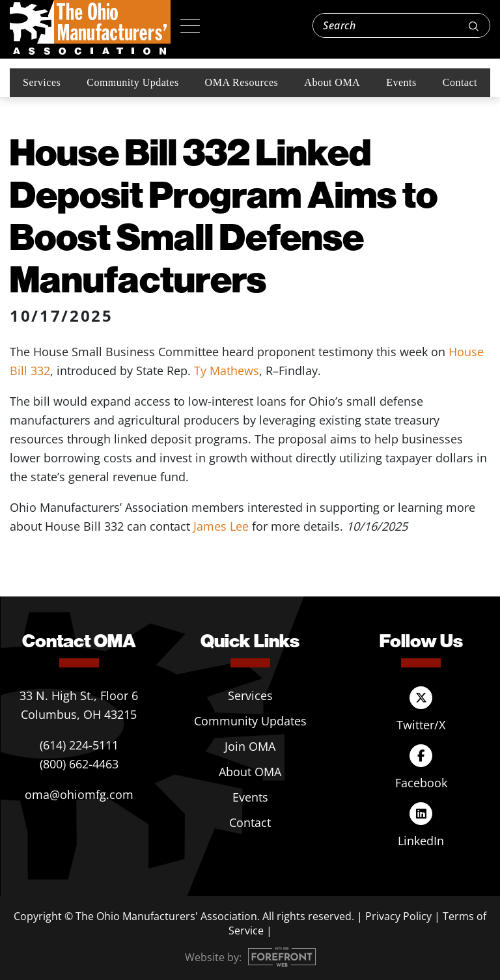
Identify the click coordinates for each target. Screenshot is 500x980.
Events (401, 82)
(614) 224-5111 (79, 745)
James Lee (221, 526)
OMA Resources (242, 82)
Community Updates (132, 82)
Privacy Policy (398, 916)
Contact (460, 82)
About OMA (332, 82)
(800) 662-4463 (79, 764)
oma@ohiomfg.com (79, 794)
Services (42, 82)
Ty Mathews (227, 371)
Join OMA (250, 746)
